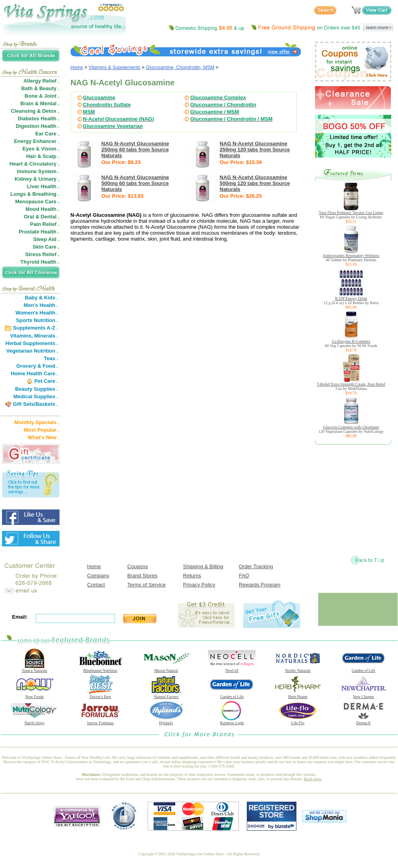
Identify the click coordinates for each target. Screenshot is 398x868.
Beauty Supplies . (37, 389)
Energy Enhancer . (37, 141)
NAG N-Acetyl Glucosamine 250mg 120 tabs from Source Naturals (255, 149)
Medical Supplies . (36, 396)
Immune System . (38, 171)
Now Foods (35, 695)
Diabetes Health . (39, 119)
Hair (31, 156)
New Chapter (363, 695)
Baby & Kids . (42, 298)
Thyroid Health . (40, 262)
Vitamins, (21, 336)
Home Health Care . (34, 373)
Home (77, 68)
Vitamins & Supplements (114, 68)
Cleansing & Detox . (35, 111)
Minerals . (46, 336)
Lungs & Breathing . (35, 194)
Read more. (313, 779)
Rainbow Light (232, 721)
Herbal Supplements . (32, 343)
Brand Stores (142, 576)
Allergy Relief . (41, 81)
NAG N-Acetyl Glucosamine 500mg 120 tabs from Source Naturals (255, 183)
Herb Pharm (298, 695)
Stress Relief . (42, 254)
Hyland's (166, 721)
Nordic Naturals (298, 669)
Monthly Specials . (37, 422)
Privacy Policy (199, 585)
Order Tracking (256, 566)
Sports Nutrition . (37, 320)
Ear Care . (47, 134)
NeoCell (232, 669)
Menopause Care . (37, 202)
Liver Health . (43, 186)
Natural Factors (166, 695)
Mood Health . (42, 209)
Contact (96, 585)
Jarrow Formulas (100, 721)
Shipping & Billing (203, 566)
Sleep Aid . (46, 239)
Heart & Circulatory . (35, 164)
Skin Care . (46, 247)
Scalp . (51, 156)
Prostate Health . (39, 232)
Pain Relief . (45, 224)
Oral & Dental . (42, 217)
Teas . (51, 358)
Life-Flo (298, 721)
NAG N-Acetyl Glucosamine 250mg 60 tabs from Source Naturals (136, 149)
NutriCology (35, 721)
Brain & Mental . (40, 103)
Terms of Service (147, 585)
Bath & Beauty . (40, 88)
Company (98, 576)
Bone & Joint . (42, 96)
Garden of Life (363, 669)
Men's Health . (41, 305)
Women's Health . (37, 313)
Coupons (138, 566)
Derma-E (363, 721)
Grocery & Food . (37, 366)
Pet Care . (46, 381)
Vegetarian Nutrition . (32, 351)
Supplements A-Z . (36, 328)
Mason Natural (166, 669)
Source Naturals (35, 669)
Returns (192, 576)
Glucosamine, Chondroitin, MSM (180, 68)
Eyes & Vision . (41, 149)
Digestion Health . (38, 126)
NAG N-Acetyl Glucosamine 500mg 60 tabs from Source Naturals (136, 183)
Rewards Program (260, 585)
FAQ (244, 576)
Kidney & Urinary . (37, 179)
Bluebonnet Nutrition (100, 669)
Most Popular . (42, 430)
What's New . (44, 437)
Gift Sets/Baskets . (35, 404)
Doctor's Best (100, 695)
